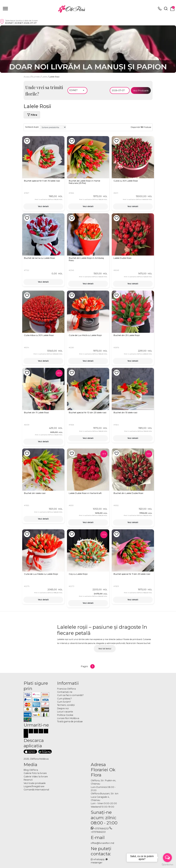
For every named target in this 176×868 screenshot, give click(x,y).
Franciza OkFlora (66, 689)
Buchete (36, 77)
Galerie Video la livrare (36, 777)
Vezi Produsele (141, 91)
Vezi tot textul (105, 649)
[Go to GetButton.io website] (167, 864)
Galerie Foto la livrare (35, 773)
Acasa (27, 77)
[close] (5, 9)
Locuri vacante (65, 712)
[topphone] (160, 10)
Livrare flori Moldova (68, 718)
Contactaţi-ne (65, 692)
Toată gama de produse (70, 721)
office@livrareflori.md (102, 843)
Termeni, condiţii (66, 705)
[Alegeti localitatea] (77, 90)
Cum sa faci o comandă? (70, 695)
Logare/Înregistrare (34, 786)
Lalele (45, 77)
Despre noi (63, 708)
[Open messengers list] (167, 858)
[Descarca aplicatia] (30, 752)
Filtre (32, 115)
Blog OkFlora (31, 770)
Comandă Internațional (36, 790)
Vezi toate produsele (35, 783)
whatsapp (98, 859)
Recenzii (28, 780)
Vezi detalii (43, 206)
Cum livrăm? (64, 702)
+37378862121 (100, 829)
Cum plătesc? (64, 699)
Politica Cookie (65, 715)
